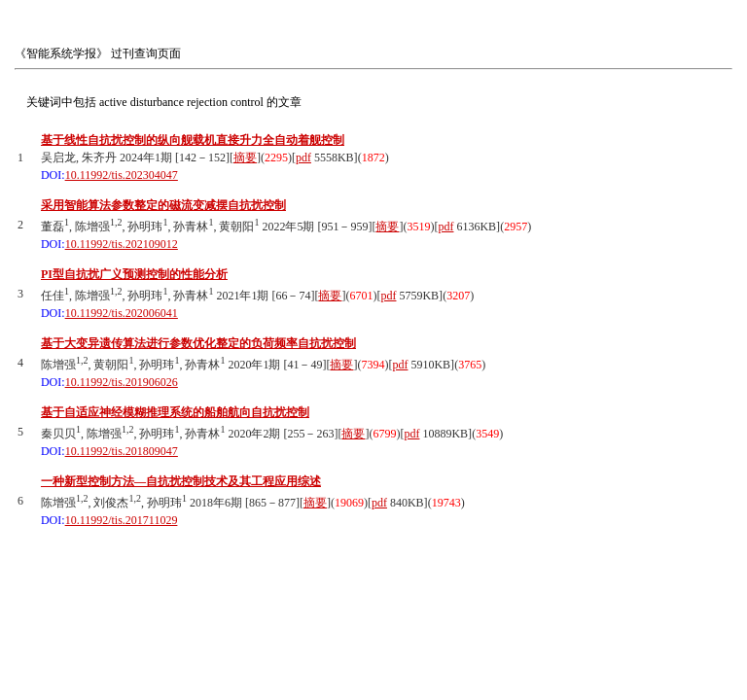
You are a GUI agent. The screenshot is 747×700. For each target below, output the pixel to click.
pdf (303, 157)
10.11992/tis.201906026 (122, 382)
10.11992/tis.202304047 (122, 175)
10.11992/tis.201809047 (122, 451)
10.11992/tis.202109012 (122, 244)
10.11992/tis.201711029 (122, 520)
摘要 (245, 157)
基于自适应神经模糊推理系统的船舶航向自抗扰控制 (175, 412)
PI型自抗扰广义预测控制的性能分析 (134, 274)
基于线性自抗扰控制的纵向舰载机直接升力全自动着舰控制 (193, 140)
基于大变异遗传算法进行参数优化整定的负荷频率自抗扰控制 (198, 343)
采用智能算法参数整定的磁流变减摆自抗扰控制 (163, 205)
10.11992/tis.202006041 (122, 313)
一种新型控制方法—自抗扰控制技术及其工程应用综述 (181, 481)
